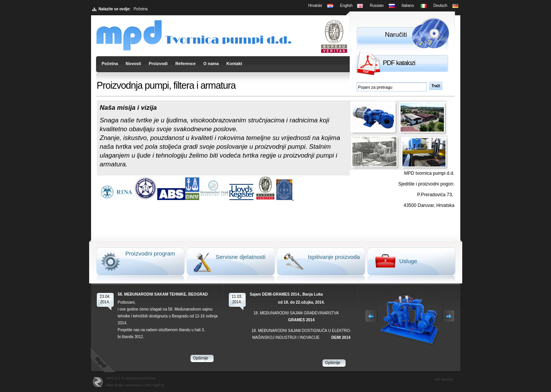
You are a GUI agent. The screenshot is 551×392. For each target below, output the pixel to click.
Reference (185, 63)
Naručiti (396, 35)
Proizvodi (158, 63)
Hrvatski (315, 6)
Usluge (408, 261)
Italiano (408, 6)
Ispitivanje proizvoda (334, 257)
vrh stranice (444, 379)
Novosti (133, 63)
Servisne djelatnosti (241, 257)
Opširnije (201, 358)
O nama (211, 63)
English (346, 6)
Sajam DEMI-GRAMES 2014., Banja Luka (286, 294)
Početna (110, 63)
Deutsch (441, 6)
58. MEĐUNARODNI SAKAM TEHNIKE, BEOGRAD (163, 294)
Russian (377, 6)
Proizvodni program (150, 253)
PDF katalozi (399, 63)
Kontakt (234, 63)
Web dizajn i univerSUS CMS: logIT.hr (135, 385)
